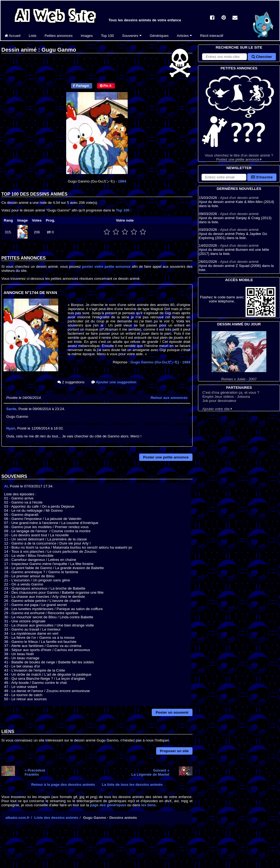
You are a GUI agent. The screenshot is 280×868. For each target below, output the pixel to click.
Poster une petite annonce (166, 457)
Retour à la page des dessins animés (63, 785)
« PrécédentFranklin (35, 772)
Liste (33, 36)
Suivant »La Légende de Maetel (151, 772)
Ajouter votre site (217, 409)
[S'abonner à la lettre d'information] (224, 177)
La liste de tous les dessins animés (132, 785)
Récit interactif (212, 36)
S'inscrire (262, 177)
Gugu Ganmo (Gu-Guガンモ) (160, 362)
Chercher (262, 57)
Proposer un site (174, 751)
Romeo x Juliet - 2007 (239, 356)
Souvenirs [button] (132, 36)
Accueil (13, 36)
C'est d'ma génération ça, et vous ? (231, 392)
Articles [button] (184, 36)
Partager (81, 86)
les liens (149, 805)
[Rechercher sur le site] (224, 57)
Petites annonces (59, 36)
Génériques (159, 36)
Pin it (106, 86)
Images (87, 36)
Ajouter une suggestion (114, 382)
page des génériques (108, 805)
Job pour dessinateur (219, 401)
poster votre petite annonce (106, 267)
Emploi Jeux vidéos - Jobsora (226, 397)
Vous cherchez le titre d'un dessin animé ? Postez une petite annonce (239, 116)
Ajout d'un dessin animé (239, 198)
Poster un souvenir (172, 712)
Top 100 (107, 36)
